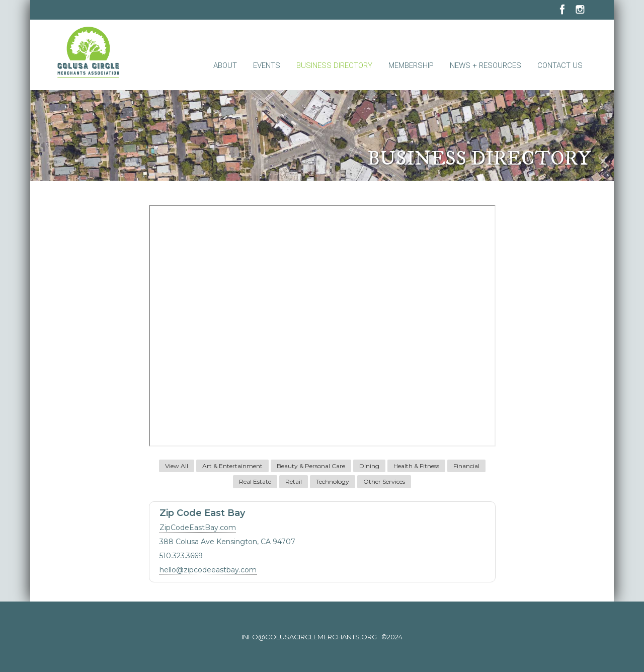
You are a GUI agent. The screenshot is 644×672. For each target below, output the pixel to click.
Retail (294, 481)
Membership (411, 65)
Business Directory (334, 65)
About (225, 65)
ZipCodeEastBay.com (198, 528)
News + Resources (486, 65)
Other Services (384, 481)
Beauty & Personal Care (311, 466)
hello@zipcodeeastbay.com (208, 570)
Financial (466, 466)
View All (177, 466)
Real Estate (255, 481)
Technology (333, 481)
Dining (369, 466)
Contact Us (560, 65)
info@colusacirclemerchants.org (309, 637)
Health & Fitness (416, 466)
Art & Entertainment (232, 466)
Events (267, 65)
